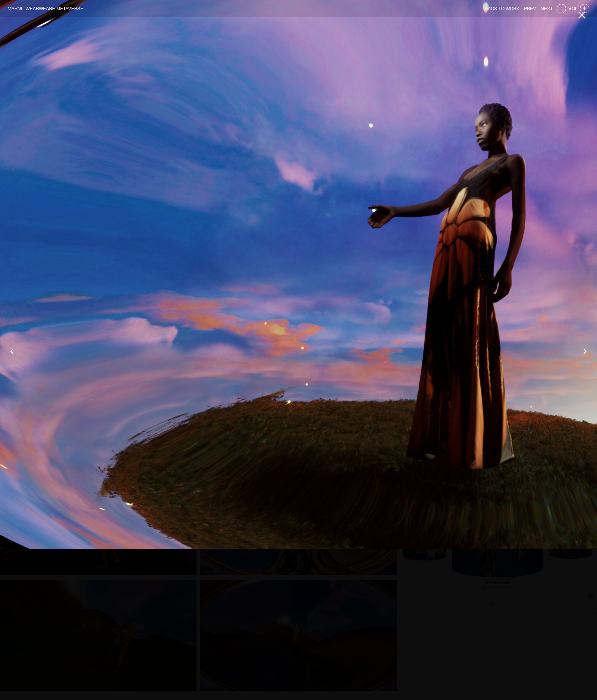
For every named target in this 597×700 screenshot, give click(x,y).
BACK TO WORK (502, 9)
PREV (530, 9)
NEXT (547, 9)
